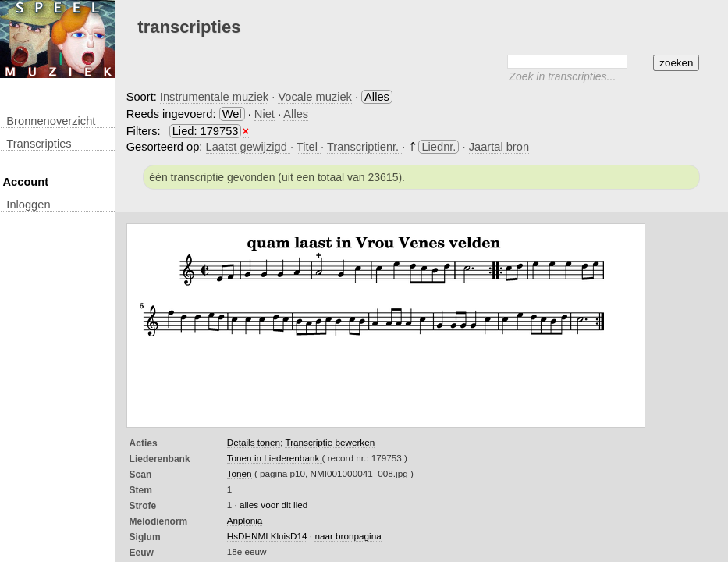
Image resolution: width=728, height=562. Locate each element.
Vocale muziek (315, 97)
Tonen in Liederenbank (275, 458)
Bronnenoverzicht (51, 121)
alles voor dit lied (273, 505)
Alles (296, 114)
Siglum (145, 537)
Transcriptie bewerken (330, 442)
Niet (265, 114)
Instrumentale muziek (214, 97)
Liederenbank (160, 459)
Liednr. (439, 147)
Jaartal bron (499, 147)
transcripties (39, 144)
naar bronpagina (348, 536)
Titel (309, 147)
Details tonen (254, 442)
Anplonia (245, 520)
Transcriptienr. (364, 147)
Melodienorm (159, 521)
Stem (141, 490)
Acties (144, 443)
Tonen (240, 473)
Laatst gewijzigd (248, 147)
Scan (141, 475)
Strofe (143, 506)
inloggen (28, 205)
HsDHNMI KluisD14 (267, 536)
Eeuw (142, 553)
